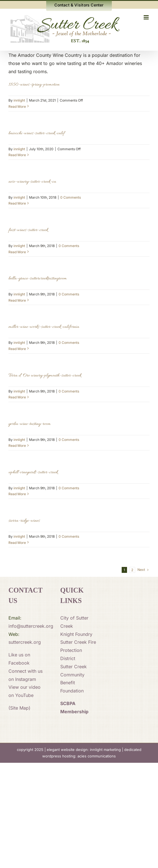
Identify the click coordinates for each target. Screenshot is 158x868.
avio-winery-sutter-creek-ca (32, 182)
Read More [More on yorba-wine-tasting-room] (17, 446)
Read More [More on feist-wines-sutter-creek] (17, 252)
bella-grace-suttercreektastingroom (38, 279)
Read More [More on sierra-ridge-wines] (17, 543)
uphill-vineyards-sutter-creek (33, 472)
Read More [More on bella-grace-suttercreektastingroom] (17, 300)
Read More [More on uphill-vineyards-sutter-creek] (17, 494)
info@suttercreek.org (31, 626)
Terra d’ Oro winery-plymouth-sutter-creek (45, 376)
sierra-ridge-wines (24, 521)
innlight (19, 100)
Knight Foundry (76, 634)
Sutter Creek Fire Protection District (78, 650)
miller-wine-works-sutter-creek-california (44, 327)
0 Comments (71, 197)
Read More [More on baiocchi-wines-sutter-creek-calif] (17, 155)
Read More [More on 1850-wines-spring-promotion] (17, 106)
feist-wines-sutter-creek (28, 230)
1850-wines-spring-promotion (34, 85)
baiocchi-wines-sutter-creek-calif (36, 133)
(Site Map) (19, 708)
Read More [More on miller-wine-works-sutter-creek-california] (17, 349)
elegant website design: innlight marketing (84, 750)
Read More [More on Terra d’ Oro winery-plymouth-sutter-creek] (17, 397)
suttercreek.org (25, 642)
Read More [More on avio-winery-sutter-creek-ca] (17, 203)
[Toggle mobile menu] (147, 17)
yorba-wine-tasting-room (30, 424)
